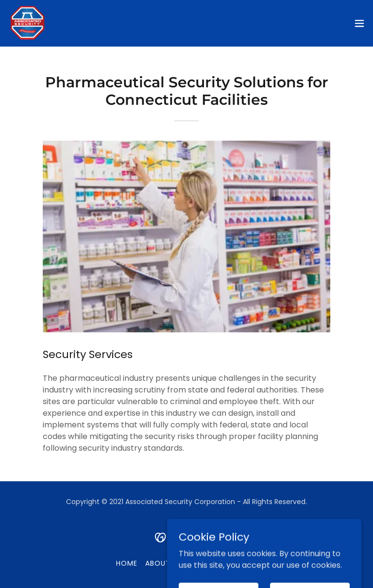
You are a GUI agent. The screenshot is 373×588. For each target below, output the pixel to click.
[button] (359, 23)
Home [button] (127, 563)
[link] (27, 23)
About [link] (158, 563)
